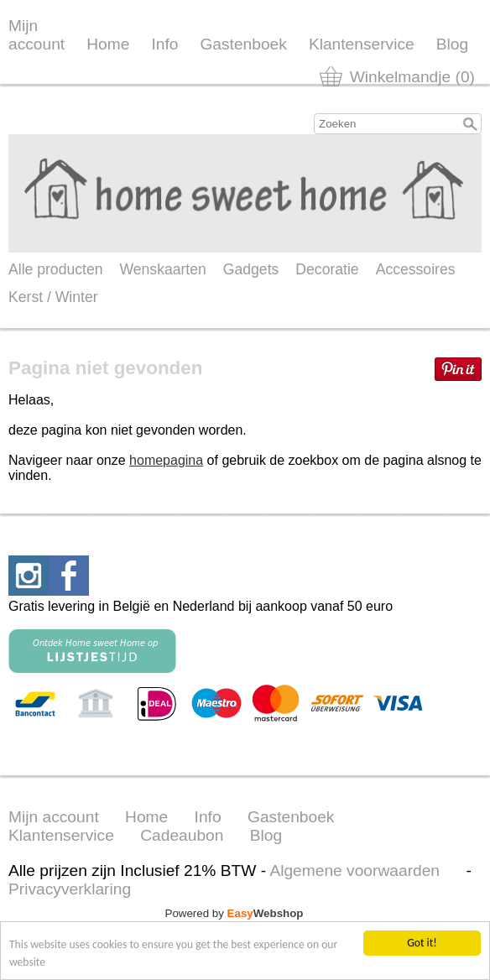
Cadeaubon (182, 835)
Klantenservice (362, 44)
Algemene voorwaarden (354, 871)
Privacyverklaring (70, 889)
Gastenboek (243, 44)
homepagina (166, 460)
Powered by (235, 913)
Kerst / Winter (53, 297)
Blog (452, 44)
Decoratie (327, 269)
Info (164, 44)
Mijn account (36, 35)
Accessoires (416, 269)
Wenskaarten (162, 269)
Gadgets (251, 269)
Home (108, 44)
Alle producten (55, 269)
